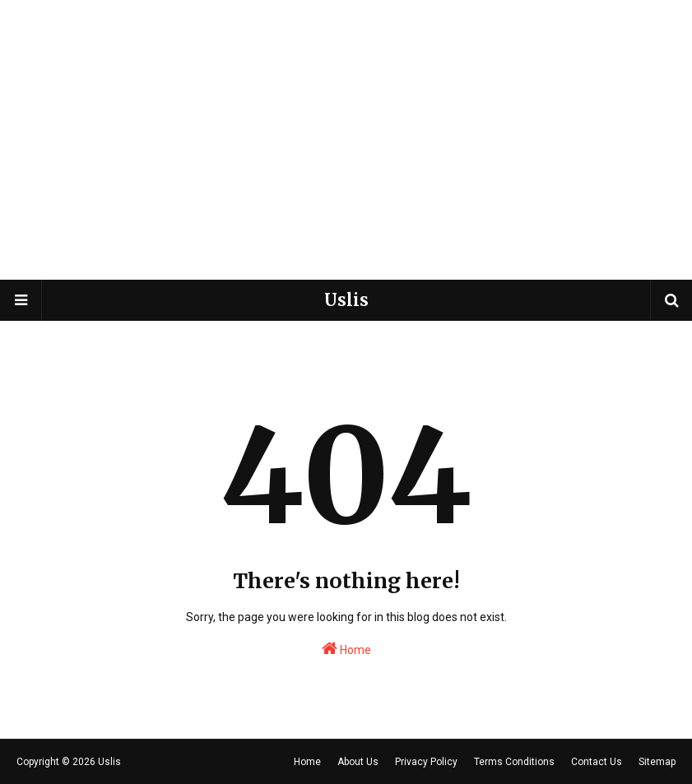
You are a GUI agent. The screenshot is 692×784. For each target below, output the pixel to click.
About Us (358, 762)
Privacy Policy (426, 762)
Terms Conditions (514, 762)
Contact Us (597, 762)
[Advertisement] (346, 156)
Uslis (346, 300)
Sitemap (657, 762)
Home (346, 648)
